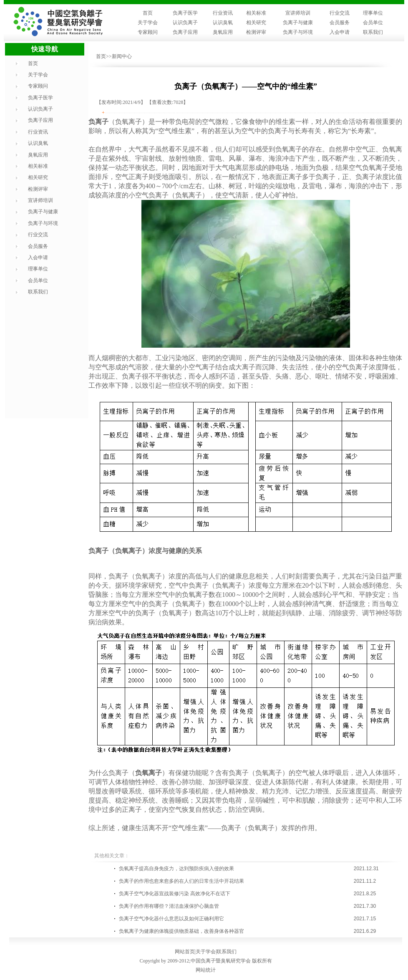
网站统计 (206, 970)
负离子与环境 (298, 32)
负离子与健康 (298, 23)
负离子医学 (185, 13)
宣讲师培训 (298, 13)
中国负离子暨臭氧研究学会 (221, 961)
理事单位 (373, 13)
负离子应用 (185, 32)
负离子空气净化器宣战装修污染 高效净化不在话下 (175, 894)
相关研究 (256, 23)
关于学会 (148, 23)
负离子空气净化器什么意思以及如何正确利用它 (171, 919)
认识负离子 (185, 23)
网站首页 (185, 952)
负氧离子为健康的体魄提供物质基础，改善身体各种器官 (181, 931)
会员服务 (340, 23)
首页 (148, 13)
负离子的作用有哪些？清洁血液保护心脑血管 (169, 906)
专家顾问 (148, 32)
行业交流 (340, 13)
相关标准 (256, 13)
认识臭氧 (223, 23)
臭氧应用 (223, 32)
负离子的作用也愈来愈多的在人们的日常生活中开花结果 (181, 881)
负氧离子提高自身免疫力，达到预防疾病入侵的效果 (176, 869)
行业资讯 (223, 13)
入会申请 (340, 32)
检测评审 (256, 32)
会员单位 (373, 23)
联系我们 (373, 32)
